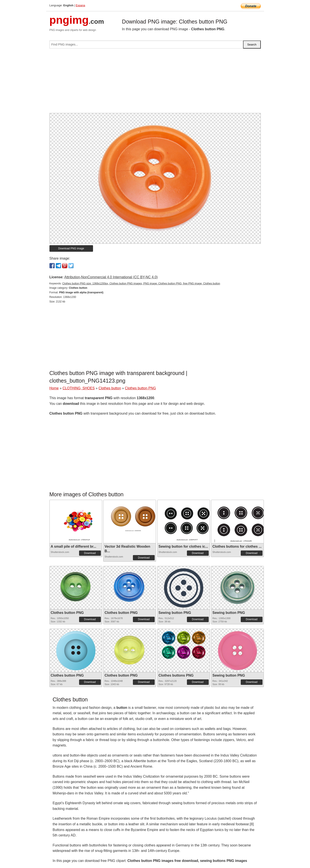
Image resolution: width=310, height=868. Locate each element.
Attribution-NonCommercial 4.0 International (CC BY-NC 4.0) (111, 277)
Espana (80, 5)
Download (90, 553)
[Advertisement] (155, 83)
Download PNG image (71, 248)
